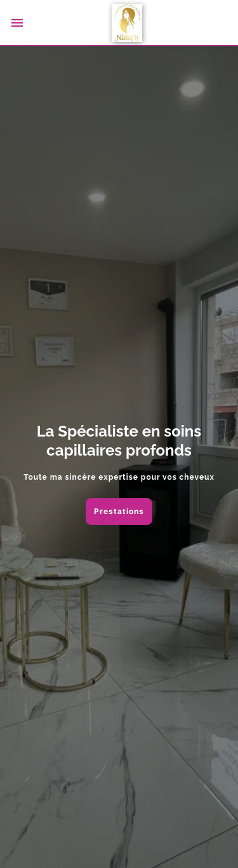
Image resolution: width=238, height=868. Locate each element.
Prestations (119, 511)
